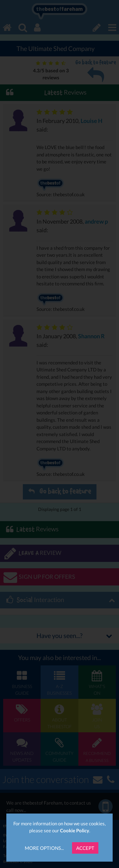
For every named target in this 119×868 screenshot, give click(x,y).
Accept (85, 848)
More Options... (44, 848)
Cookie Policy (75, 830)
